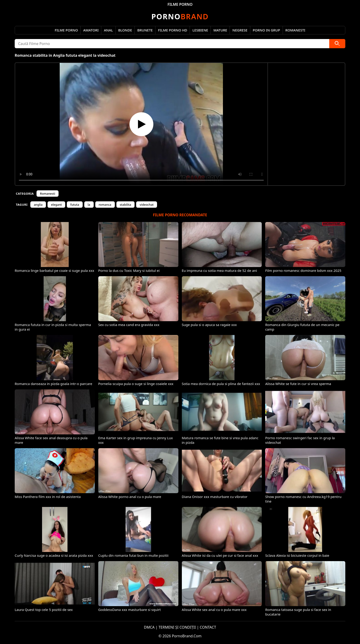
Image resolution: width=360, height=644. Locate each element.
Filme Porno (66, 30)
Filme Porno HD (173, 30)
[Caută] (337, 44)
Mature (220, 30)
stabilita (126, 205)
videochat (147, 205)
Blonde (125, 30)
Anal (108, 30)
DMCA (149, 627)
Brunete (145, 30)
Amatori (91, 30)
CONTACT (208, 627)
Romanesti (295, 30)
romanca (105, 205)
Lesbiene (200, 30)
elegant (56, 205)
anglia (38, 205)
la (89, 205)
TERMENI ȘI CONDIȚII (177, 627)
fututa (75, 205)
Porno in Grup (266, 30)
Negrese (240, 30)
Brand (180, 16)
